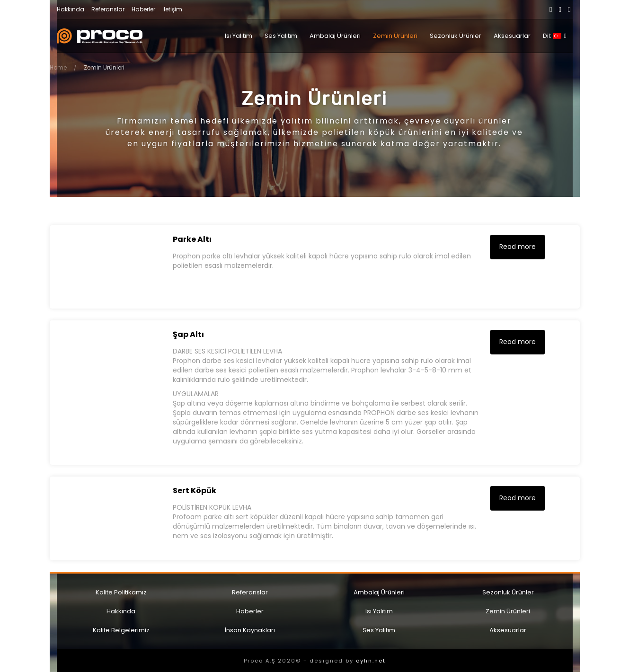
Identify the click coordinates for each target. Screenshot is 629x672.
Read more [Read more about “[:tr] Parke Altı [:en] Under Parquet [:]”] (518, 247)
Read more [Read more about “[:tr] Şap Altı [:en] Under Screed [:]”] (518, 342)
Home (58, 67)
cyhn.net (371, 661)
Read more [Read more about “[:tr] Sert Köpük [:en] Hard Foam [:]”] (518, 498)
